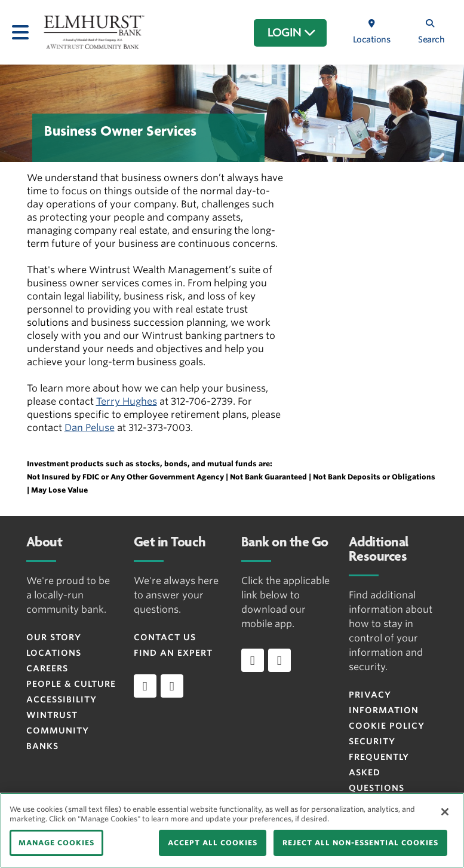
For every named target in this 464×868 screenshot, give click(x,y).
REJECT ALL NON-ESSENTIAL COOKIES (360, 843)
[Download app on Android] (279, 660)
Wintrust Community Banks (58, 731)
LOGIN (292, 33)
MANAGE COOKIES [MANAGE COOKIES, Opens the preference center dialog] (56, 843)
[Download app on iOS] (253, 660)
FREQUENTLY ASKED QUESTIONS (379, 772)
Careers (47, 668)
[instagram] (172, 686)
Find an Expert (173, 653)
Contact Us (165, 637)
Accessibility (62, 699)
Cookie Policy (387, 726)
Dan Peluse (90, 428)
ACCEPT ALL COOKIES (213, 843)
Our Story (54, 637)
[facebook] (145, 686)
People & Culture (71, 684)
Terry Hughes (127, 401)
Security (372, 741)
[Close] (445, 812)
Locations (54, 653)
